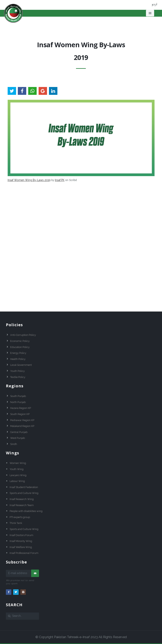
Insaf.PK (60, 180)
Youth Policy (17, 371)
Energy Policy (18, 353)
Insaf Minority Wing (21, 541)
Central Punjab (19, 432)
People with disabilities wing (26, 511)
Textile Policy (18, 377)
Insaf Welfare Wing (21, 547)
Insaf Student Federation (24, 487)
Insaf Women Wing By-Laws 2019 (29, 180)
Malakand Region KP (22, 426)
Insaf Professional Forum (24, 553)
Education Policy (20, 347)
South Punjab (18, 396)
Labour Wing (17, 481)
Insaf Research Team (22, 505)
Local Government (21, 365)
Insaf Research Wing (22, 499)
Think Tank (16, 523)
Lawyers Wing (18, 475)
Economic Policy (20, 341)
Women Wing (18, 463)
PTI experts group (20, 517)
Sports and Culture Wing (24, 493)
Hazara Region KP (21, 408)
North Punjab (18, 402)
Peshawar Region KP (22, 420)
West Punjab (18, 438)
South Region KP (20, 414)
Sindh (14, 444)
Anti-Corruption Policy (23, 335)
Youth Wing (17, 469)
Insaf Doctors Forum (21, 535)
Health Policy (18, 359)
